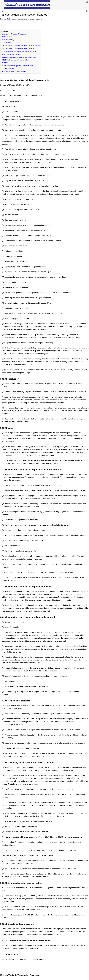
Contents (5, 31)
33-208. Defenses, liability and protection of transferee (19, 57)
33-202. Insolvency (8, 40)
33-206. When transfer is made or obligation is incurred (19, 51)
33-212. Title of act (8, 69)
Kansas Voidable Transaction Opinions (14, 72)
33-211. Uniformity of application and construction (18, 66)
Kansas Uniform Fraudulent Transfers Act (14, 34)
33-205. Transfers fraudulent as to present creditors (18, 48)
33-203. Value (7, 43)
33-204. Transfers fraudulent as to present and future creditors (21, 46)
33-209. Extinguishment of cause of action (15, 60)
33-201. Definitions (8, 37)
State (9, 19)
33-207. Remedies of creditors (12, 54)
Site (2, 11)
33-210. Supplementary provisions (13, 63)
